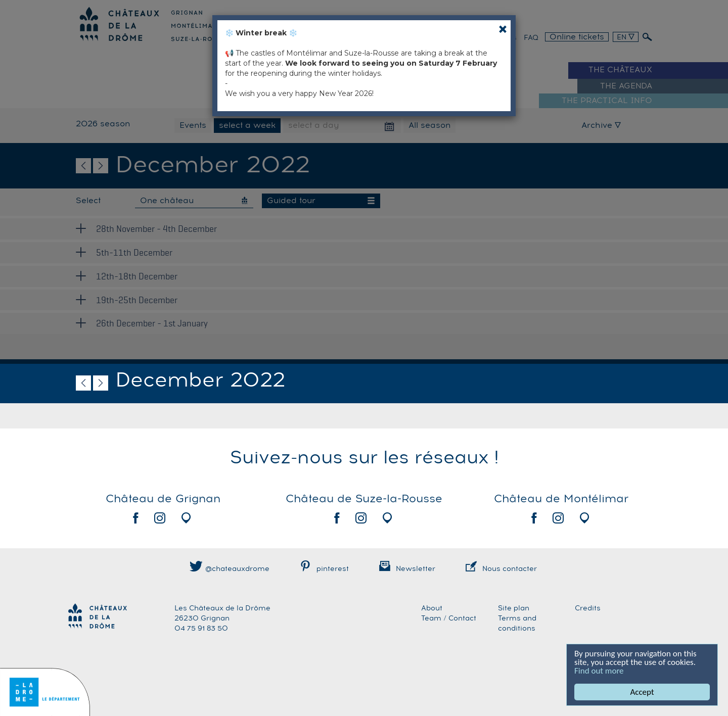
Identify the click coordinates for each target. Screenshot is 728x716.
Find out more (599, 671)
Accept (642, 692)
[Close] (503, 29)
